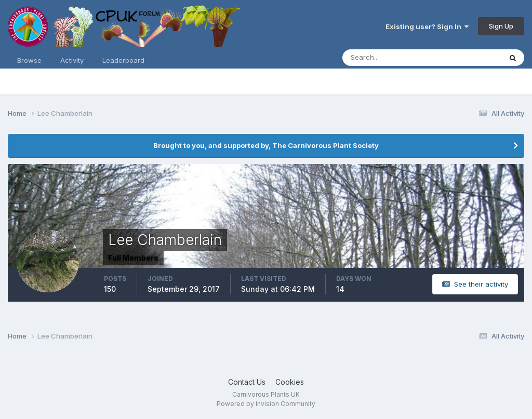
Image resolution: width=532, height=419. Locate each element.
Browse (29, 60)
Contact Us (247, 382)
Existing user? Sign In (427, 26)
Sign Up (501, 26)
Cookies (290, 382)
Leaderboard (123, 60)
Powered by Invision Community (266, 404)
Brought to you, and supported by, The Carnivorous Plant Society (266, 145)
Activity (72, 60)
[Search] (388, 58)
